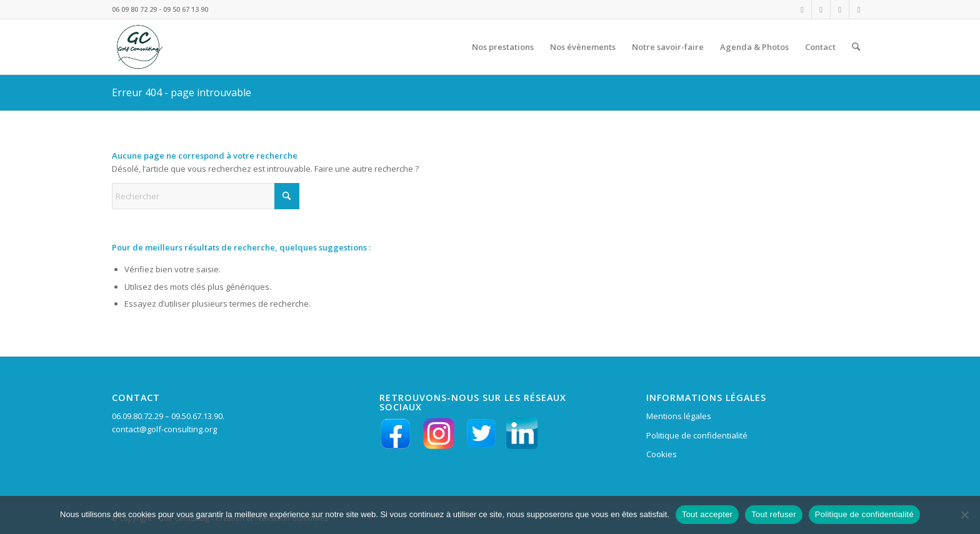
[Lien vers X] (859, 9)
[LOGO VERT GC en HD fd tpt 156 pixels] (138, 47)
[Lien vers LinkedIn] (840, 9)
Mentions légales (679, 416)
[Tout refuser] (964, 515)
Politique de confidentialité (697, 435)
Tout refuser (774, 514)
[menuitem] (503, 47)
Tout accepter (707, 514)
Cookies (662, 454)
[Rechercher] (856, 47)
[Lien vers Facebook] (821, 9)
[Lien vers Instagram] (802, 9)
